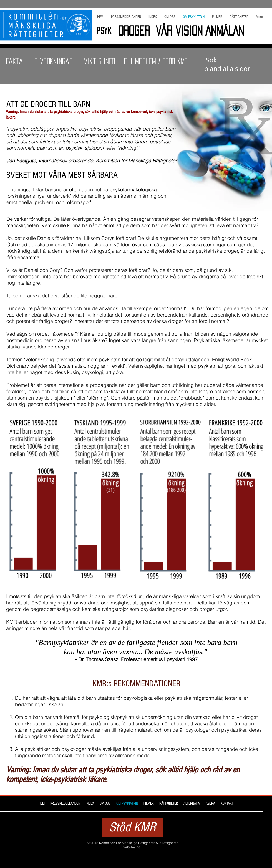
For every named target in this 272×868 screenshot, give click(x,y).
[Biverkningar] (53, 61)
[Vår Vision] (179, 31)
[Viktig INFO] (100, 61)
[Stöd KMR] (132, 828)
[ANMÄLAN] (229, 31)
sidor (227, 64)
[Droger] (134, 31)
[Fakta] (15, 61)
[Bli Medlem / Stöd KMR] (156, 61)
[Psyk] (104, 31)
